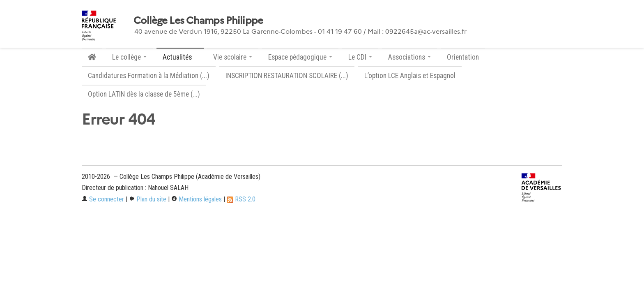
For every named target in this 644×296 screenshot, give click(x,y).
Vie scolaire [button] (233, 57)
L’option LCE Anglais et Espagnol (410, 76)
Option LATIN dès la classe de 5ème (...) (144, 94)
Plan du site (148, 199)
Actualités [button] (180, 57)
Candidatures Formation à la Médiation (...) (149, 76)
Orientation (463, 57)
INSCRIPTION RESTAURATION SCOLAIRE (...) (287, 76)
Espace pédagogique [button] (300, 57)
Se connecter (103, 199)
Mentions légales (197, 199)
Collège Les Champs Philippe (198, 21)
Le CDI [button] (360, 57)
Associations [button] (409, 57)
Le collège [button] (129, 57)
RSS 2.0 (241, 199)
